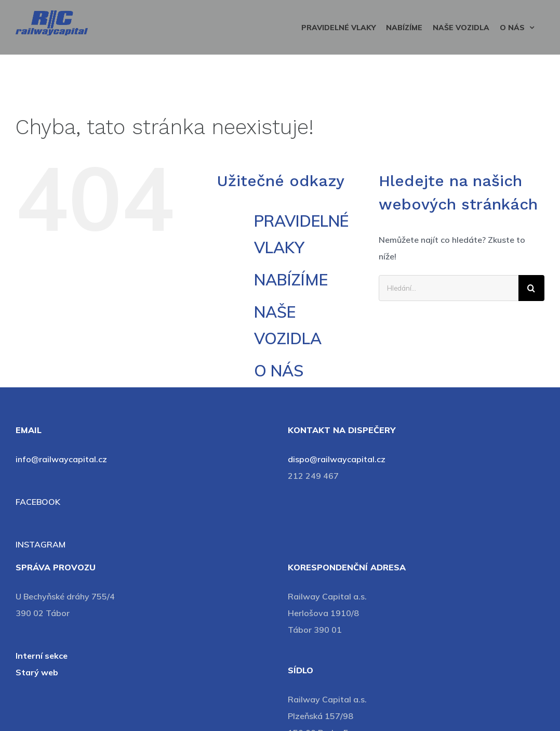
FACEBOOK (38, 502)
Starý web (37, 672)
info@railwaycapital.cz (61, 459)
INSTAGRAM (41, 544)
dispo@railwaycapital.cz (337, 459)
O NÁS (279, 371)
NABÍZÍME (291, 280)
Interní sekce (42, 656)
